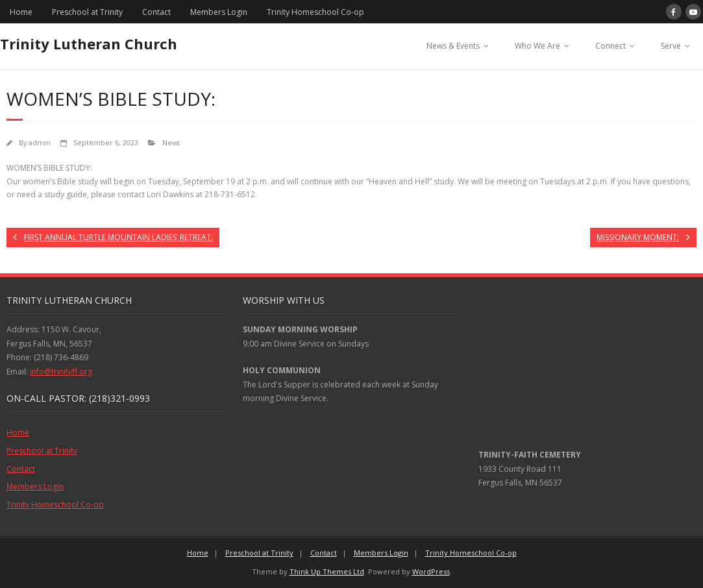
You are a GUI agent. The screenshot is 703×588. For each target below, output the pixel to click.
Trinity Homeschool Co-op (315, 12)
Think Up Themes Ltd (327, 571)
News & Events (453, 46)
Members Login (219, 12)
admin (40, 142)
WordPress (431, 571)
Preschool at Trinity (87, 12)
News (171, 142)
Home (21, 12)
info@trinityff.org (61, 372)
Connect (610, 46)
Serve (671, 46)
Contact (156, 12)
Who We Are (537, 46)
